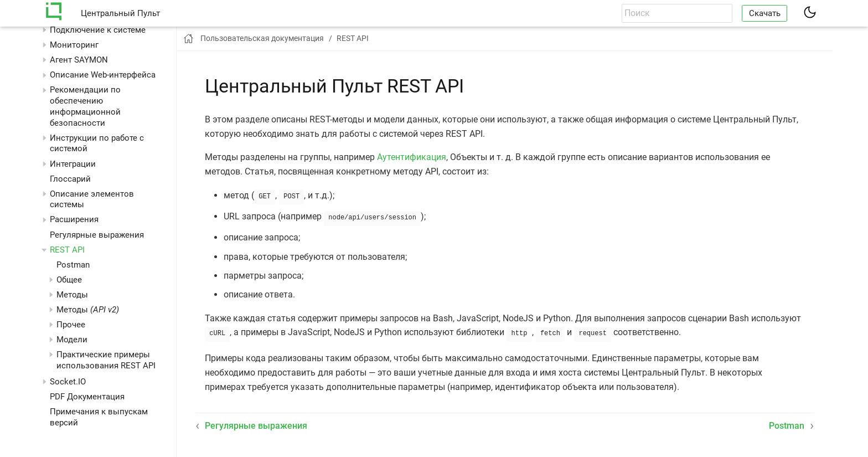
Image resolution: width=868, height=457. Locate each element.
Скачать (765, 13)
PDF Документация (87, 397)
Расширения (74, 219)
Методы (88, 310)
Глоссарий (70, 179)
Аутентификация (412, 157)
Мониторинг (74, 45)
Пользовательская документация (262, 38)
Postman (73, 265)
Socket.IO (68, 382)
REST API (67, 250)
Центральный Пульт (120, 13)
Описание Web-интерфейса (103, 75)
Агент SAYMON (79, 60)
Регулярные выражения (97, 235)
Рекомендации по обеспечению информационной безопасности (85, 106)
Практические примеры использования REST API (106, 360)
